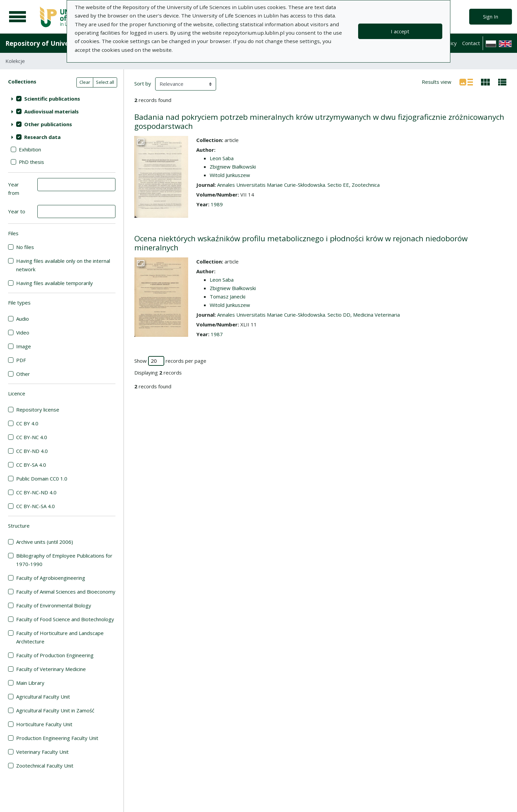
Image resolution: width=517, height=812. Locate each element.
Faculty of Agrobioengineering (51, 578)
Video (23, 332)
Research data (42, 137)
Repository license (38, 410)
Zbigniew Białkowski (233, 167)
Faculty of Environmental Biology (54, 605)
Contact (471, 43)
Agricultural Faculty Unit (43, 697)
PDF (21, 360)
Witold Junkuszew (230, 175)
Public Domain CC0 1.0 (42, 479)
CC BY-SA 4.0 (31, 465)
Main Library (30, 683)
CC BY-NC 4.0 (32, 437)
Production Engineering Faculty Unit (57, 738)
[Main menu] (18, 17)
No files (25, 247)
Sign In (491, 16)
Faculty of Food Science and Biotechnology (65, 619)
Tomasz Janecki (228, 296)
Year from (14, 189)
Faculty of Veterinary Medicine (51, 669)
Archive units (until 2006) (45, 542)
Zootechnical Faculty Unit (45, 766)
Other (23, 374)
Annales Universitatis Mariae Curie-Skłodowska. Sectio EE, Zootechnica (298, 185)
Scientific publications (52, 99)
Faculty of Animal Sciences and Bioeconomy (66, 592)
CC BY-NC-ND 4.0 (36, 492)
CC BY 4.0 (27, 423)
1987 (217, 334)
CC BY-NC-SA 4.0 (36, 506)
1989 (217, 204)
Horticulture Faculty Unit (44, 724)
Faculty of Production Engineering (55, 655)
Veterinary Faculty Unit (42, 752)
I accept (400, 31)
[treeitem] (62, 99)
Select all (105, 82)
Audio (23, 319)
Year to (17, 211)
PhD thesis (31, 162)
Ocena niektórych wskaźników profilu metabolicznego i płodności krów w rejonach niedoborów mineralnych (301, 243)
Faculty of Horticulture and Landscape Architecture (60, 637)
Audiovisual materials (51, 111)
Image (24, 346)
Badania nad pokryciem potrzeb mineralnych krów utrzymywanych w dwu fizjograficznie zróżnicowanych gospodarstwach (319, 121)
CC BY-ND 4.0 (32, 451)
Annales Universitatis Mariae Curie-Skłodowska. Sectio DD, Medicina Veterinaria (308, 315)
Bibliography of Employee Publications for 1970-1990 (64, 560)
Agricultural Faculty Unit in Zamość (55, 710)
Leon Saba (222, 158)
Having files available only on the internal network (63, 265)
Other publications (48, 124)
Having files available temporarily (55, 283)
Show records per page (170, 361)
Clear (85, 82)
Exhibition (30, 149)
